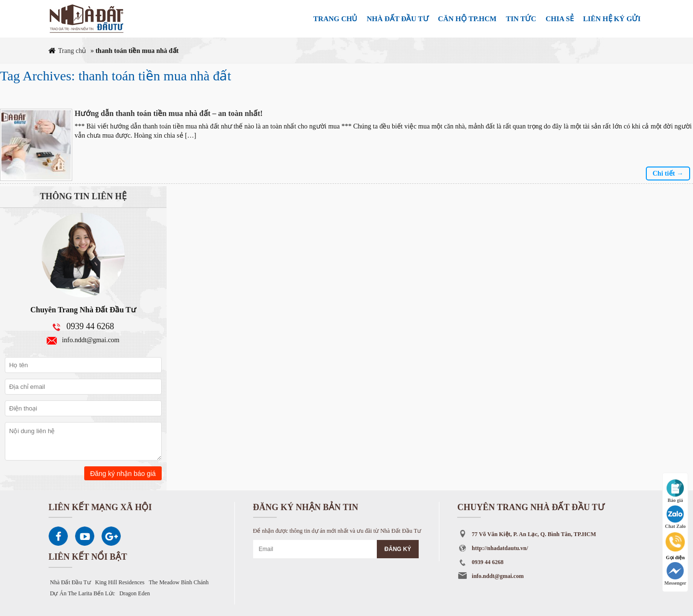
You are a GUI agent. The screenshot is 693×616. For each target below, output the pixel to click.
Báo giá (675, 491)
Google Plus (111, 536)
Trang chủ (72, 51)
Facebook (58, 536)
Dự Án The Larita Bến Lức (83, 593)
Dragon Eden (135, 593)
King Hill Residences (120, 582)
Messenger (675, 574)
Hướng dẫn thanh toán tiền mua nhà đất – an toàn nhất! (169, 113)
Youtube (85, 536)
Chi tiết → (668, 173)
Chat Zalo (675, 517)
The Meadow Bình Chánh (179, 582)
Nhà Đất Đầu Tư (71, 582)
